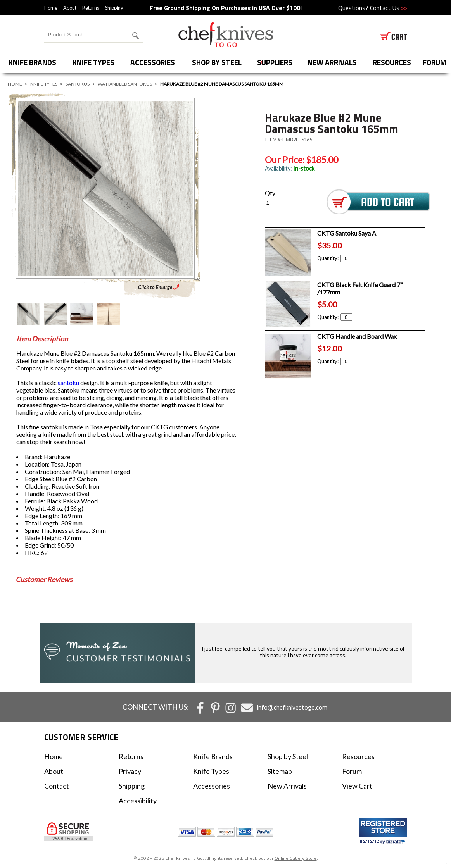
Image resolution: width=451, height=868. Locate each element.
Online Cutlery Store (296, 858)
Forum (352, 771)
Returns (91, 8)
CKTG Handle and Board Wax (357, 336)
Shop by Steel (217, 62)
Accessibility (138, 801)
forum (435, 62)
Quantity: (335, 258)
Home (51, 8)
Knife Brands (32, 62)
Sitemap (280, 771)
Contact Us (389, 8)
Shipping (114, 8)
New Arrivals (332, 62)
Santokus (78, 84)
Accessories (153, 62)
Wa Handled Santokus (125, 84)
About (70, 8)
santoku (68, 383)
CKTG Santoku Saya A (347, 233)
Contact (57, 786)
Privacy (130, 771)
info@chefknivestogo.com (292, 707)
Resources (392, 62)
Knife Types (93, 62)
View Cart (357, 786)
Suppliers (275, 62)
